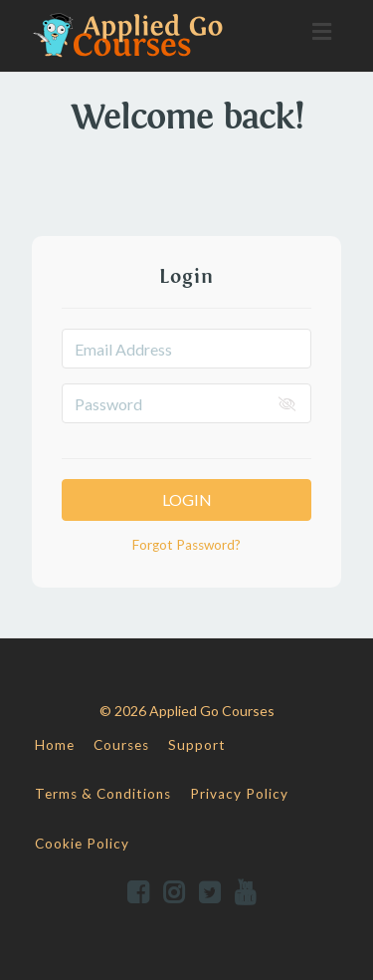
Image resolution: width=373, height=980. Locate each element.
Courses (121, 745)
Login (187, 499)
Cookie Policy (82, 844)
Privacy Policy (239, 794)
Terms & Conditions (103, 794)
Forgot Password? (186, 545)
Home (55, 745)
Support (197, 745)
